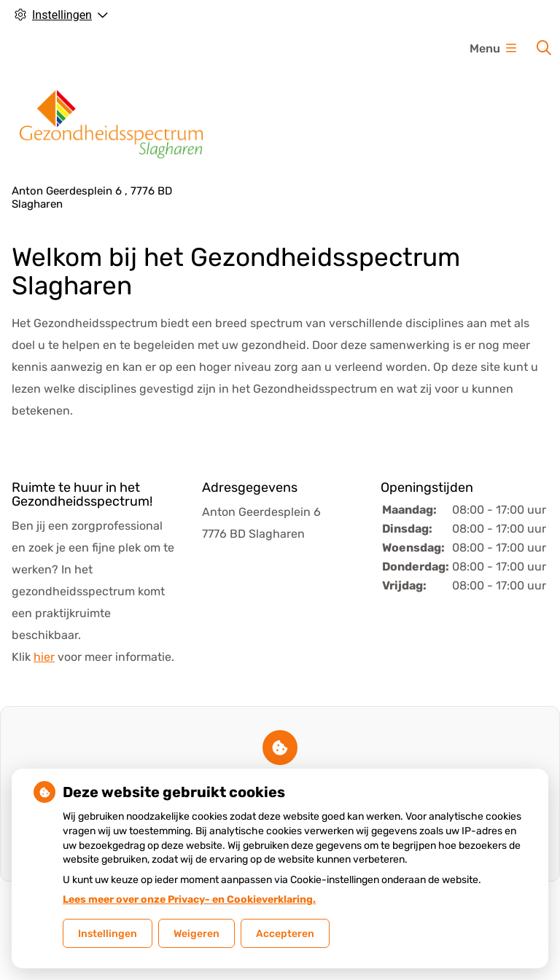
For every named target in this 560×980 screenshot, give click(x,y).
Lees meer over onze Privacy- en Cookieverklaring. (189, 899)
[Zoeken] (544, 48)
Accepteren (285, 934)
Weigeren (197, 934)
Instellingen (108, 934)
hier (44, 657)
